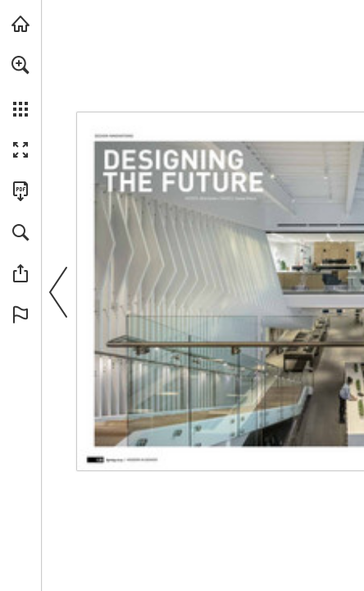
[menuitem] (20, 86)
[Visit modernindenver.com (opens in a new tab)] (20, 24)
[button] (20, 65)
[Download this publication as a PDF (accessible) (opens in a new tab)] (20, 191)
